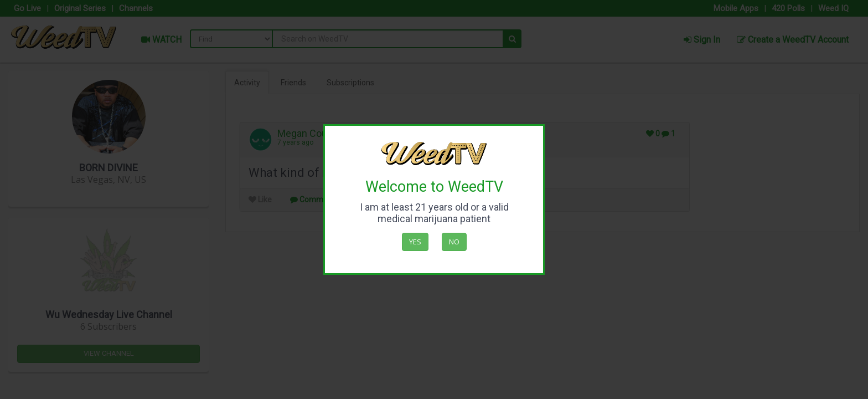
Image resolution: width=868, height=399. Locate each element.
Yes (415, 242)
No (454, 242)
